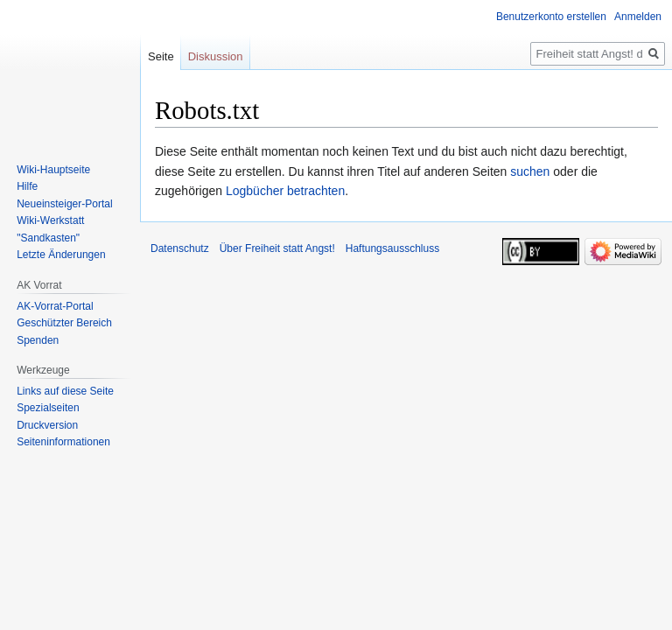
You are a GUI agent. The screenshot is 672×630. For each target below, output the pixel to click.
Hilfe (27, 186)
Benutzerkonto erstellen (551, 17)
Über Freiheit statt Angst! (277, 248)
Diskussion (216, 56)
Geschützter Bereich (64, 323)
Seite (161, 56)
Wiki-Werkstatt (50, 220)
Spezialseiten (48, 408)
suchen (530, 171)
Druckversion (47, 425)
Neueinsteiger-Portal (64, 204)
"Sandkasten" (48, 238)
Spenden (38, 340)
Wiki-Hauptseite (53, 170)
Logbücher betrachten (285, 191)
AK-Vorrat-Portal (55, 306)
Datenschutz (180, 248)
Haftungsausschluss (392, 248)
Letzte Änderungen (61, 255)
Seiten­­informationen (63, 442)
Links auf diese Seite (65, 391)
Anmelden (638, 17)
